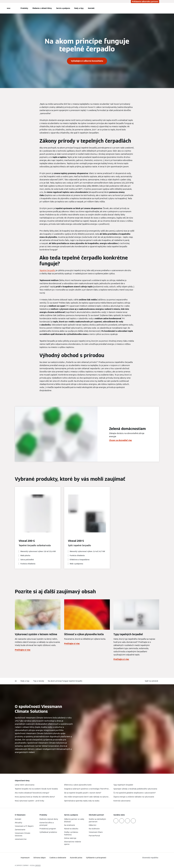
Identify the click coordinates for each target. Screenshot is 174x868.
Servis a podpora (63, 8)
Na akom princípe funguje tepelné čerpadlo (65, 681)
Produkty (24, 8)
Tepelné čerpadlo (47, 270)
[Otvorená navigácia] (9, 8)
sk (16, 681)
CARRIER (38, 865)
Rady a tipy (79, 8)
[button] (152, 681)
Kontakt (91, 8)
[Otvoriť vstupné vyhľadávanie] (158, 8)
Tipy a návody (39, 681)
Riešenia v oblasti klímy (42, 8)
